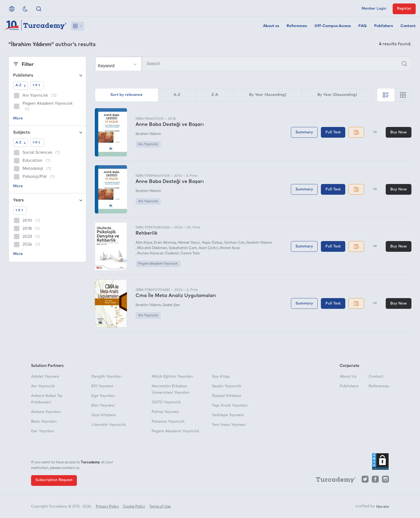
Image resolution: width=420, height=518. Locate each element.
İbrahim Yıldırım (148, 134)
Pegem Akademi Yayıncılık (158, 264)
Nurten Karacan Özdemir (158, 254)
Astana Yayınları (46, 412)
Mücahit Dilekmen (152, 248)
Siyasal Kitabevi (227, 396)
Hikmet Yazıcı (189, 243)
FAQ (363, 26)
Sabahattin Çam (183, 248)
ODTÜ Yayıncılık (166, 402)
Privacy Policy (107, 507)
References (297, 26)
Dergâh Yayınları (107, 377)
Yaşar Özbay (212, 243)
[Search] (253, 64)
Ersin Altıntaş (165, 243)
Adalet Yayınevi (45, 377)
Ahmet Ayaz (230, 248)
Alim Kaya (144, 243)
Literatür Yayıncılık (108, 425)
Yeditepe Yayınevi (228, 415)
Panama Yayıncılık (168, 422)
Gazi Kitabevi (104, 415)
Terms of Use (160, 507)
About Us (348, 377)
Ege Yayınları (103, 396)
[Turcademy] (333, 481)
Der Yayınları (43, 431)
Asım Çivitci (208, 248)
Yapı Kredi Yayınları (230, 406)
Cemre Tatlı (190, 254)
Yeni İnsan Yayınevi (229, 425)
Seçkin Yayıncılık (226, 386)
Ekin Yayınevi (103, 406)
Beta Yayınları (44, 422)
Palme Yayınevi (165, 412)
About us (271, 26)
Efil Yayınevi (102, 386)
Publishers (384, 26)
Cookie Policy (134, 507)
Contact (408, 26)
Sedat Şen (171, 305)
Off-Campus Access (333, 26)
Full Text (333, 132)
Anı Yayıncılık (148, 144)
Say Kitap (221, 377)
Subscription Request (54, 480)
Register (404, 9)
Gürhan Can (235, 243)
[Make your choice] (118, 64)
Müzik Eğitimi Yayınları (172, 377)
